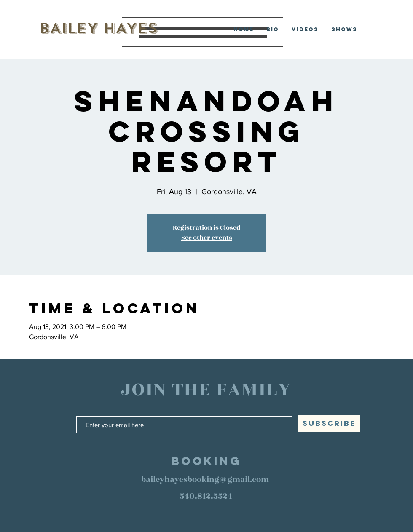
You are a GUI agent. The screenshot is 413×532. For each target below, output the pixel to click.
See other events (207, 238)
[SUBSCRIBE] (329, 423)
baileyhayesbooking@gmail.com (205, 479)
